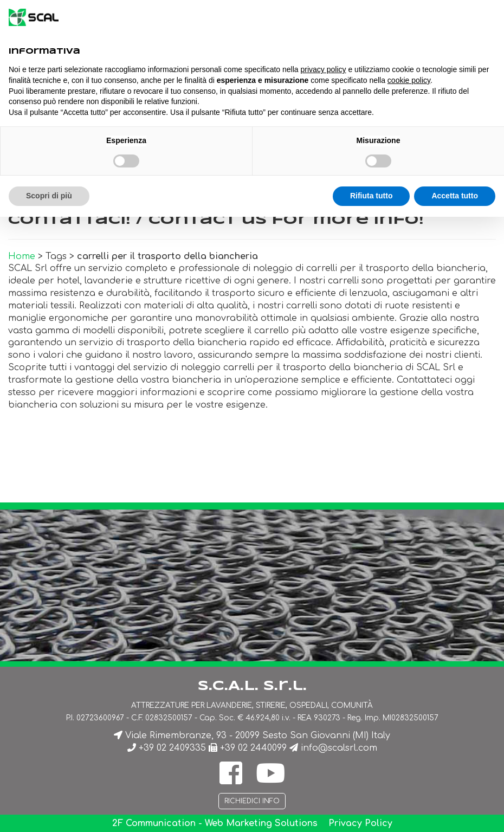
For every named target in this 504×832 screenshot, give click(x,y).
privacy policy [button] (324, 69)
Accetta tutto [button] (455, 196)
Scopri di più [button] (49, 196)
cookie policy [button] (409, 80)
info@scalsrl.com (339, 748)
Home (22, 256)
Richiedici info (252, 801)
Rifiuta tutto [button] (371, 196)
